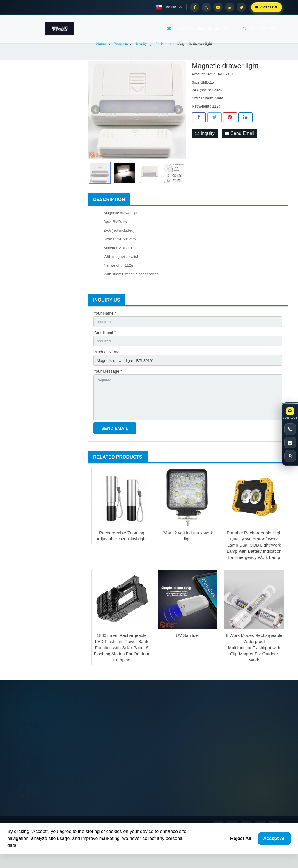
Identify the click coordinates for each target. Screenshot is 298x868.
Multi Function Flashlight (42, 133)
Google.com (30, 251)
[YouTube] (218, 7)
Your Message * (108, 398)
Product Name (106, 378)
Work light (30, 121)
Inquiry (205, 158)
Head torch (31, 146)
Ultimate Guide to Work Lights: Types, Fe (57, 816)
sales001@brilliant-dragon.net (184, 782)
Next (178, 135)
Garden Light (33, 170)
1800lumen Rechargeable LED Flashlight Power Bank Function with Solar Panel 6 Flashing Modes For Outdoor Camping (121, 678)
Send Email (240, 158)
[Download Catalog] (267, 7)
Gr (21, 263)
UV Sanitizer (188, 666)
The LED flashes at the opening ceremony (57, 755)
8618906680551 (182, 757)
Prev (95, 135)
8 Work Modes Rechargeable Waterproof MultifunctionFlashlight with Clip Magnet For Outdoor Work (254, 678)
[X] (206, 7)
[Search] (67, 210)
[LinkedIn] (230, 7)
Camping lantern (36, 158)
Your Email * (105, 358)
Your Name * (105, 338)
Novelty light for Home (41, 183)
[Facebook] (195, 7)
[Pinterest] (241, 7)
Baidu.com (60, 251)
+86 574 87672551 (184, 769)
